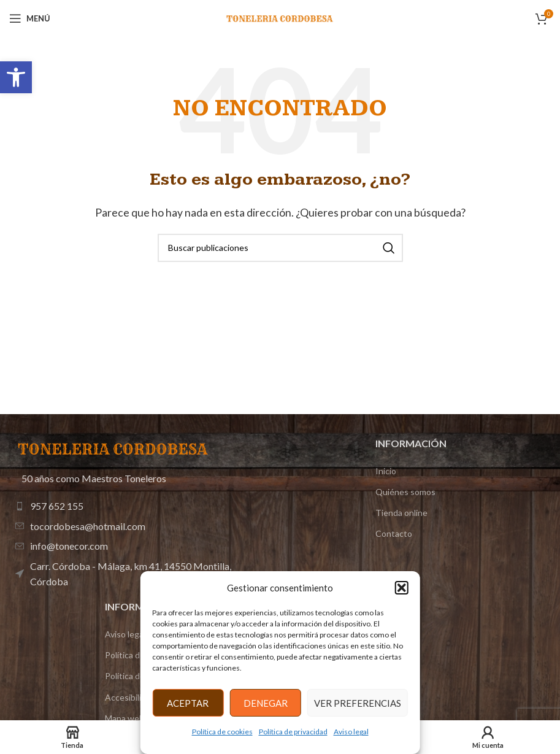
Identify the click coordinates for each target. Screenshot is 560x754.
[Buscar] (280, 248)
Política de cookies (222, 732)
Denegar (266, 703)
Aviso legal (351, 732)
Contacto (394, 533)
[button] (16, 77)
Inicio (386, 471)
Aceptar (188, 703)
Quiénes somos (405, 492)
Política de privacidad (293, 732)
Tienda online (401, 513)
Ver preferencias (358, 703)
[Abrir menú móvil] (30, 18)
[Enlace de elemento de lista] (124, 506)
